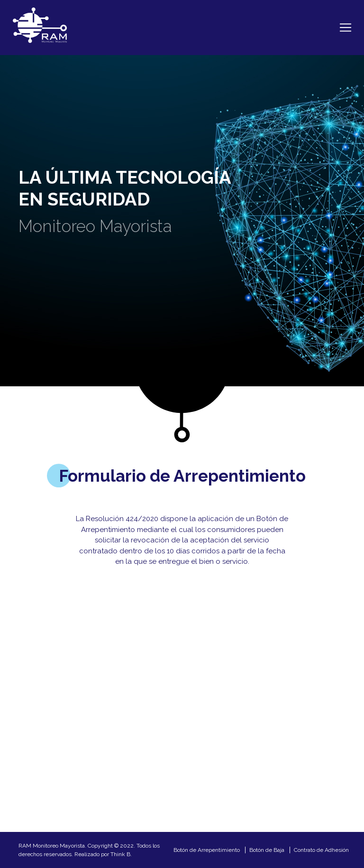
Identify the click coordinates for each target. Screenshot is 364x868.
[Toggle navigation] (346, 28)
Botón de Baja (267, 850)
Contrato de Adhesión (321, 850)
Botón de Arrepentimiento (207, 850)
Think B (120, 854)
